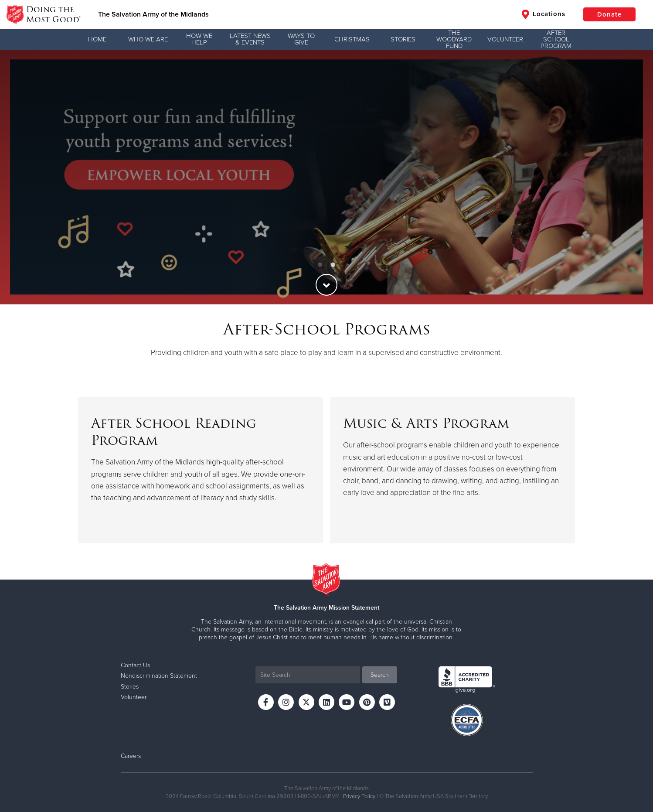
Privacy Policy (359, 796)
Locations (544, 14)
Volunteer (505, 39)
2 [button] (333, 265)
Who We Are (148, 39)
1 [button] (320, 265)
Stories (403, 39)
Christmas (352, 39)
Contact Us (135, 665)
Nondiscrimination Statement (159, 676)
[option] (326, 177)
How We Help (199, 39)
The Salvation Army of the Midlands (153, 14)
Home (97, 39)
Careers (131, 756)
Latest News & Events (250, 39)
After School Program (556, 39)
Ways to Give (301, 39)
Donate (609, 14)
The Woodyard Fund (454, 39)
